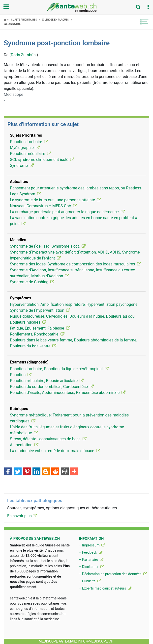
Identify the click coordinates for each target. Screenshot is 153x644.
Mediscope (14, 94)
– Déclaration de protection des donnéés (113, 574)
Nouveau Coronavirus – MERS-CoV (44, 206)
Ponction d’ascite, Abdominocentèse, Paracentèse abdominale (68, 393)
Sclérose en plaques (55, 20)
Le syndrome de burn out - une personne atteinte (55, 200)
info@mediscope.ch (96, 641)
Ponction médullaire (31, 154)
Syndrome (22, 166)
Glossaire (12, 24)
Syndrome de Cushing (32, 282)
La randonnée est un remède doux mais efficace (55, 451)
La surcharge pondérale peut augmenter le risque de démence (67, 212)
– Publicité (90, 581)
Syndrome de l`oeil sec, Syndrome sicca (48, 246)
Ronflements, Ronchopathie (37, 334)
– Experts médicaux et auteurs (105, 588)
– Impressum (92, 545)
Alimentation (24, 445)
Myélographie (25, 148)
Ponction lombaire (29, 142)
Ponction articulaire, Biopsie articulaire (47, 381)
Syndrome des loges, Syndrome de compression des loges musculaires (76, 264)
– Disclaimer (91, 567)
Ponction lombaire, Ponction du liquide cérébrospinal (59, 369)
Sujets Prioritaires (24, 20)
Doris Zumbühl (24, 55)
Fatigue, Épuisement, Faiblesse (40, 328)
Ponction (21, 375)
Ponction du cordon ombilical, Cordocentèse (52, 387)
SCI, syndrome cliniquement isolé (42, 160)
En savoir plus (22, 516)
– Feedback (91, 552)
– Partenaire (91, 560)
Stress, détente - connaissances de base (48, 439)
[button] (148, 7)
